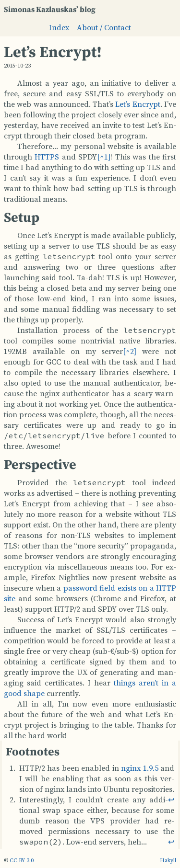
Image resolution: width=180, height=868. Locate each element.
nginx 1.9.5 (139, 768)
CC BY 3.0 (22, 860)
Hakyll (168, 860)
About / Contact (104, 27)
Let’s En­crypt (138, 104)
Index (59, 27)
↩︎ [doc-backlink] (171, 799)
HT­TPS (47, 157)
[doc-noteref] (104, 157)
